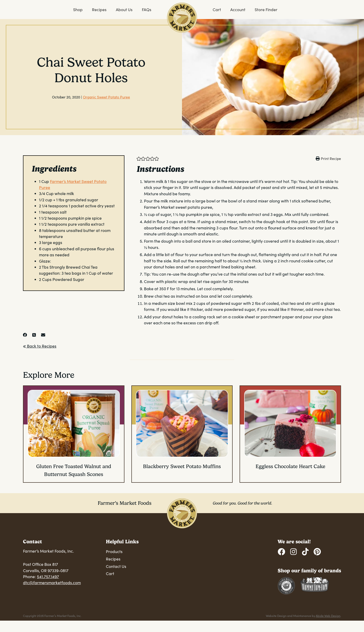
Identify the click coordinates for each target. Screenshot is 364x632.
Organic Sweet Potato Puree (106, 97)
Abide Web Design (328, 616)
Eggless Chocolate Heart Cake (290, 466)
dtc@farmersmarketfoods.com (52, 583)
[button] (139, 158)
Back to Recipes (40, 346)
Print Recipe (331, 158)
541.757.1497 (48, 577)
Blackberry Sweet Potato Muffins (182, 466)
